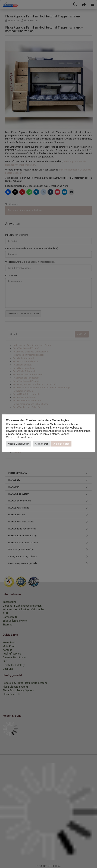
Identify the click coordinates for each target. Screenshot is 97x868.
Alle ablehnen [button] (42, 444)
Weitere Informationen (19, 437)
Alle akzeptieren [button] (61, 444)
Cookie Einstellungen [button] (19, 444)
